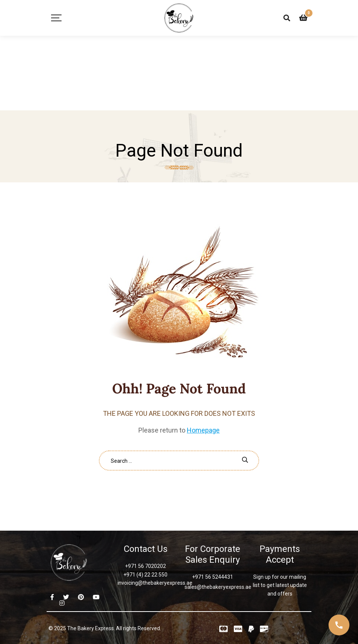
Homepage (203, 430)
